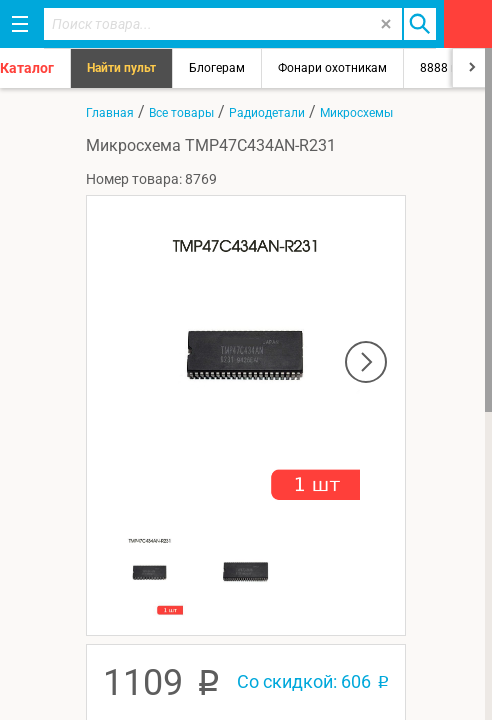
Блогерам (217, 68)
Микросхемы (356, 113)
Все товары (181, 113)
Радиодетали (267, 113)
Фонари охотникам (332, 68)
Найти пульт (121, 68)
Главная (110, 113)
